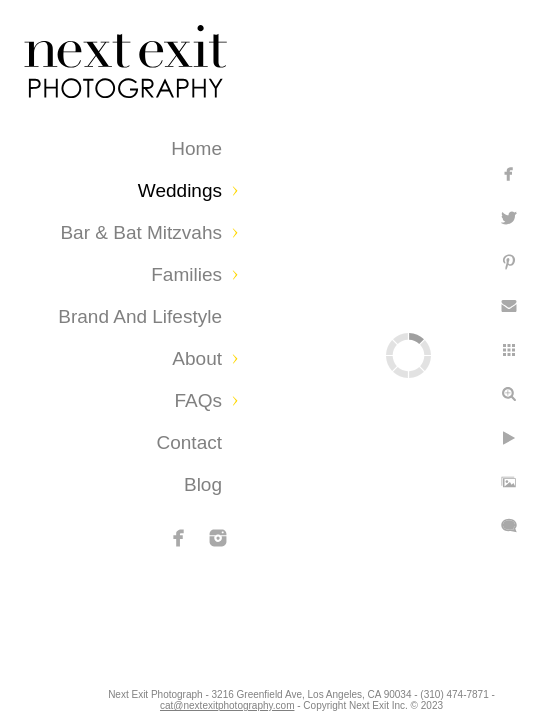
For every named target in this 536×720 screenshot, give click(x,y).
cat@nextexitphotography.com (260, 694)
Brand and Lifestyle (140, 316)
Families (186, 274)
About (197, 358)
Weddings (180, 190)
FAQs (198, 400)
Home (196, 148)
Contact (189, 442)
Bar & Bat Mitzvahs (141, 232)
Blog (203, 484)
